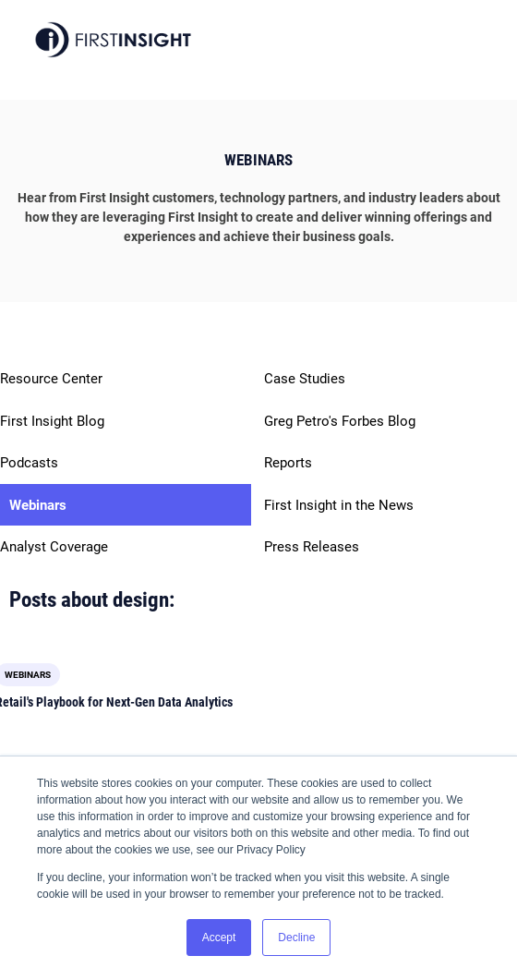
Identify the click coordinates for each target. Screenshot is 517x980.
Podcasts (29, 463)
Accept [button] (219, 938)
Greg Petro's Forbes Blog (340, 421)
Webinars (38, 505)
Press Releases (312, 547)
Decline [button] (296, 938)
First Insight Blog (52, 421)
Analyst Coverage (54, 547)
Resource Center (51, 379)
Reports (288, 463)
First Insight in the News (339, 505)
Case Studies (305, 379)
